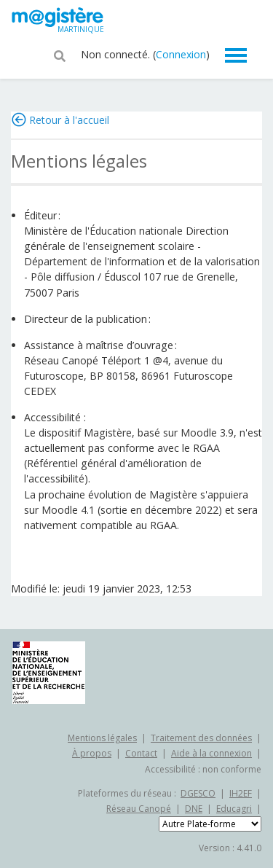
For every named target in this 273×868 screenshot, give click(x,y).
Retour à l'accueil (69, 120)
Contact (141, 753)
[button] (60, 55)
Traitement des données (201, 738)
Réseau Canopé (139, 809)
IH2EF (241, 793)
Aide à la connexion (211, 753)
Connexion (181, 54)
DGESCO (198, 793)
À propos (92, 753)
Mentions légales (102, 738)
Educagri (234, 809)
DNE (194, 809)
